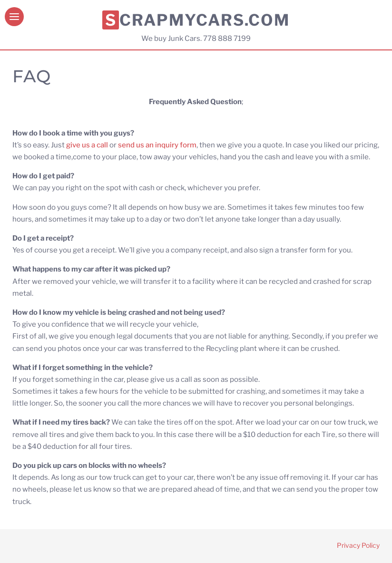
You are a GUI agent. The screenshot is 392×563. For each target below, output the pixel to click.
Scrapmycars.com (197, 20)
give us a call (88, 145)
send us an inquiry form (157, 145)
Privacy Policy (358, 545)
